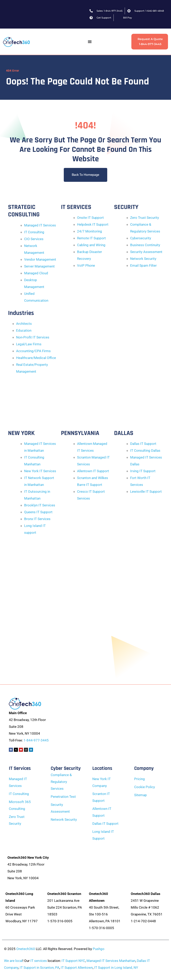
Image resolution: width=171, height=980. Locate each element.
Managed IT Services (40, 225)
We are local (13, 961)
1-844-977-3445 (36, 740)
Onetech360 (26, 949)
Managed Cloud (36, 273)
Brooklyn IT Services (40, 505)
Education (24, 330)
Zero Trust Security (145, 218)
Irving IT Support (143, 471)
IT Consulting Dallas (145, 450)
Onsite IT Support (90, 218)
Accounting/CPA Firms (33, 351)
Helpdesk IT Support (93, 224)
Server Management (39, 266)
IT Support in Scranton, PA (40, 968)
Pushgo (99, 949)
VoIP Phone (86, 265)
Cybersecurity (141, 238)
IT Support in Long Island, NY (116, 968)
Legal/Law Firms (29, 344)
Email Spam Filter (143, 265)
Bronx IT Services (37, 519)
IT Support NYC (73, 961)
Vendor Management (40, 259)
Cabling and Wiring (91, 245)
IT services (39, 961)
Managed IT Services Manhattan (111, 961)
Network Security (143, 259)
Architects (24, 324)
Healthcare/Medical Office (36, 358)
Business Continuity (145, 245)
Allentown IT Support (93, 471)
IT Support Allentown (77, 968)
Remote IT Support (91, 238)
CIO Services (34, 239)
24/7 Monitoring (90, 231)
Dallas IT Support (143, 444)
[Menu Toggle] (90, 42)
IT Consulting (34, 232)
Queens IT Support (38, 512)
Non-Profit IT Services (33, 337)
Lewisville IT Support (146, 492)
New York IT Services (40, 471)
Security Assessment (146, 252)
